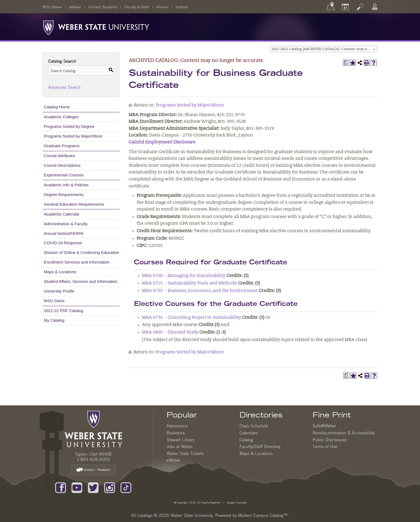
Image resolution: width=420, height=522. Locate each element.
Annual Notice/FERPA (64, 233)
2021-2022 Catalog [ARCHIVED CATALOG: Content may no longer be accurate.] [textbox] (324, 49)
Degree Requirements (64, 195)
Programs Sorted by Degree (69, 126)
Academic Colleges (61, 117)
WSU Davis (54, 301)
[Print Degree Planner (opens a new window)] (346, 63)
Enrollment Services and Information (77, 262)
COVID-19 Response (63, 243)
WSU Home (52, 7)
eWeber (75, 7)
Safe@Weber (324, 426)
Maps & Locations (60, 272)
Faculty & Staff (137, 7)
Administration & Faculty (66, 224)
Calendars (249, 433)
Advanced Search (64, 87)
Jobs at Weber (180, 446)
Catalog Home (57, 107)
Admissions (177, 426)
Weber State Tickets (185, 453)
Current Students (103, 7)
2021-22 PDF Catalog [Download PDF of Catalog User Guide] (64, 311)
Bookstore (176, 433)
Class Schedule (254, 426)
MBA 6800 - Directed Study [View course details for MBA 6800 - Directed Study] (170, 332)
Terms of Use (325, 446)
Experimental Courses (64, 175)
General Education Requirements (74, 204)
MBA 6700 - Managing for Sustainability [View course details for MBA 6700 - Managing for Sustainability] (184, 276)
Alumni (162, 7)
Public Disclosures (330, 440)
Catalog (246, 440)
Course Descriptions (62, 165)
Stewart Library (181, 440)
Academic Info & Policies (66, 185)
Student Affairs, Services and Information (81, 281)
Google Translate (236, 502)
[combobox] (324, 49)
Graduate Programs (62, 146)
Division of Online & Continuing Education (82, 252)
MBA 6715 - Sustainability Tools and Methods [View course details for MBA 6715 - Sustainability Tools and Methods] (189, 283)
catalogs (145, 515)
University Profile (59, 291)
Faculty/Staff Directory (260, 446)
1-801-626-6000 (93, 459)
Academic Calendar (62, 214)
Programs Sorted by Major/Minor (73, 136)
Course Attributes (60, 156)
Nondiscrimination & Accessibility (344, 433)
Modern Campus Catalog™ (263, 515)
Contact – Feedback (93, 470)
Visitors (182, 7)
